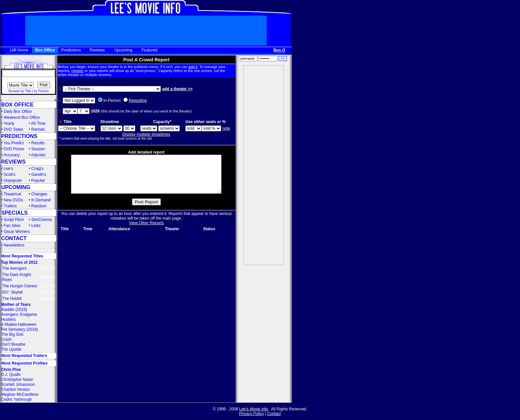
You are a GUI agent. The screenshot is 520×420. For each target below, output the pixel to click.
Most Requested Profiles (24, 363)
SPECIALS (14, 213)
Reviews (97, 50)
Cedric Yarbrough (16, 399)
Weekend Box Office (22, 117)
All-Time (38, 123)
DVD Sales (13, 129)
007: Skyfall (12, 292)
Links (36, 226)
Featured (150, 50)
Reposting (138, 101)
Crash (6, 339)
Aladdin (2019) (14, 310)
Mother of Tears (16, 305)
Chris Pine (11, 370)
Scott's (10, 175)
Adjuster (38, 155)
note (226, 128)
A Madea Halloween (19, 324)
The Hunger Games (19, 286)
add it (193, 67)
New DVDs (13, 200)
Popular (38, 180)
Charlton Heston (15, 389)
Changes (39, 194)
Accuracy (11, 155)
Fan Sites (12, 226)
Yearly (9, 123)
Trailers (10, 206)
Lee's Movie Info (254, 409)
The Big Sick (12, 334)
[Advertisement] (264, 165)
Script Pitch (14, 220)
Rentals (38, 129)
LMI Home (19, 50)
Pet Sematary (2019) (19, 329)
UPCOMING (16, 187)
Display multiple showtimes (146, 134)
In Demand (41, 200)
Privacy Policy (252, 414)
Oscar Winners (17, 232)
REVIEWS (13, 162)
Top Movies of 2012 (19, 262)
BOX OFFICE (17, 105)
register (77, 71)
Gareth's (39, 175)
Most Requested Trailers (24, 356)
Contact (274, 414)
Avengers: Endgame (19, 315)
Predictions (71, 50)
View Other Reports (146, 231)
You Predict (14, 143)
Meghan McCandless (20, 394)
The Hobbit (12, 299)
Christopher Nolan (17, 380)
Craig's (37, 169)
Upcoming (123, 50)
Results (38, 143)
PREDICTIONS (19, 136)
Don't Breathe (13, 344)
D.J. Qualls (11, 375)
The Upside (11, 349)
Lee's (8, 169)
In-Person (112, 101)
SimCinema (41, 220)
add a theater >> (177, 89)
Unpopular (13, 180)
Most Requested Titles (22, 256)
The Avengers (14, 268)
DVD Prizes (14, 149)
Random (39, 206)
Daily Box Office (18, 111)
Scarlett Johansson (18, 385)
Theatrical (12, 194)
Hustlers (8, 319)
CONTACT (14, 238)
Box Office (45, 50)
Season (38, 149)
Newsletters (14, 245)
